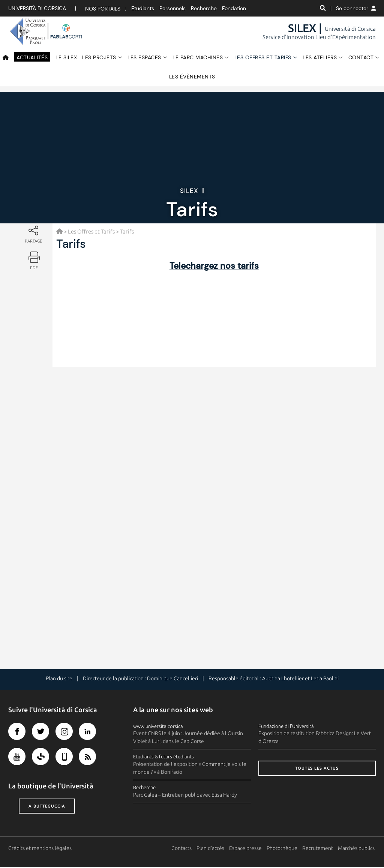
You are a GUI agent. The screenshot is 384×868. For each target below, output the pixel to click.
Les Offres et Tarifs (263, 57)
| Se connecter (353, 8)
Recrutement (319, 849)
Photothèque (283, 849)
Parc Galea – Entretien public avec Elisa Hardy (185, 796)
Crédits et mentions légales (40, 849)
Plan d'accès (211, 849)
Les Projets (99, 57)
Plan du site (59, 679)
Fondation (234, 8)
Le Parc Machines (198, 57)
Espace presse (247, 849)
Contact (361, 57)
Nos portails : (106, 9)
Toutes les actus (317, 769)
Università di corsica (37, 8)
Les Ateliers (320, 57)
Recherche (204, 8)
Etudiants (143, 8)
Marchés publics (357, 849)
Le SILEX (66, 57)
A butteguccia (47, 806)
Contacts (183, 849)
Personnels (172, 8)
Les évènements (192, 77)
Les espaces (144, 57)
